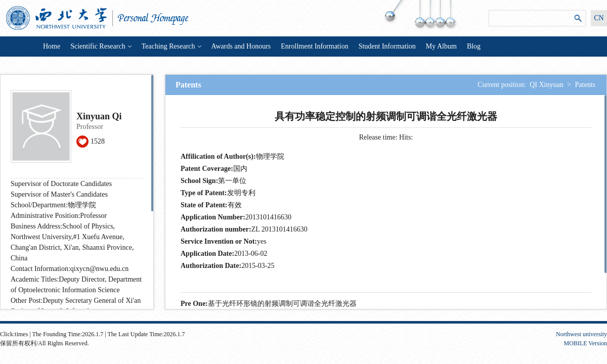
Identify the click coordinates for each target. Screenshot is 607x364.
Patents (585, 85)
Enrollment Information (314, 46)
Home (52, 46)
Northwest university (581, 334)
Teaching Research (171, 46)
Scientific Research (101, 46)
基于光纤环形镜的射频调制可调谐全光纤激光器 (282, 304)
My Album (441, 46)
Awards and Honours (241, 46)
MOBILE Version (586, 343)
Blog (474, 46)
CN (599, 18)
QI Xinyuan (547, 85)
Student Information (387, 46)
